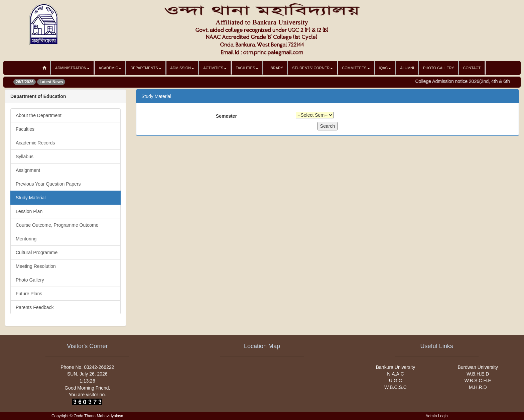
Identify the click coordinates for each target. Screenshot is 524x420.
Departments (146, 68)
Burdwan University (478, 367)
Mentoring (26, 239)
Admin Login (437, 416)
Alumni (407, 68)
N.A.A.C (396, 374)
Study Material (31, 198)
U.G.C (396, 381)
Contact (472, 68)
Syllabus (25, 156)
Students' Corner (312, 68)
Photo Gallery (439, 68)
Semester (226, 116)
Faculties (25, 129)
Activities (215, 68)
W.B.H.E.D (478, 374)
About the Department (39, 115)
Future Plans (29, 294)
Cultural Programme (37, 252)
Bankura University (396, 367)
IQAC (385, 68)
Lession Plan (29, 211)
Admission (182, 68)
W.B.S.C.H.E (478, 381)
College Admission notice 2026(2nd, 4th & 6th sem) (471, 81)
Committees (356, 68)
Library (275, 68)
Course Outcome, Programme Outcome (57, 225)
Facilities (247, 68)
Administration (72, 68)
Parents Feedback (35, 307)
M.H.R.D (478, 387)
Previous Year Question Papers (48, 184)
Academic (110, 68)
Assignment (28, 170)
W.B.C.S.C (396, 387)
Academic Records (35, 143)
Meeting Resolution (36, 266)
